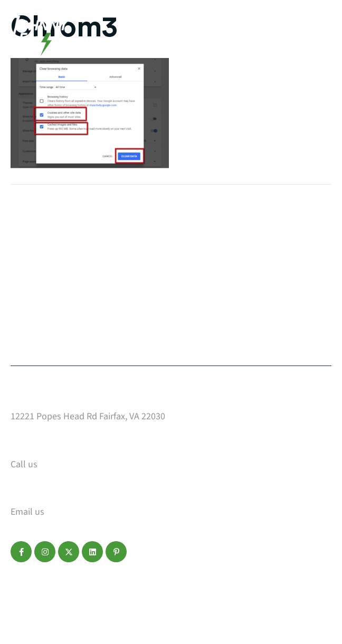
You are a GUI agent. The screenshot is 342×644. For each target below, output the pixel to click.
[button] (21, 552)
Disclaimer (88, 590)
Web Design (37, 252)
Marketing (34, 293)
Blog (21, 314)
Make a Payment (202, 314)
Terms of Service (144, 590)
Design (26, 273)
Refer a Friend (197, 334)
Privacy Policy (37, 590)
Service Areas (195, 273)
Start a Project (198, 232)
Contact (29, 334)
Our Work (32, 232)
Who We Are (191, 252)
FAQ (174, 293)
